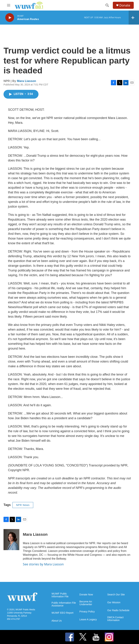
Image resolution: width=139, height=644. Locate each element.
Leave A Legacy (88, 620)
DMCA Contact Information (115, 619)
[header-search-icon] (107, 5)
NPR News (23, 505)
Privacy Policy (87, 612)
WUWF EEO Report (62, 613)
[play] (10, 18)
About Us (57, 621)
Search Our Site (116, 595)
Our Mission (114, 602)
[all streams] (134, 18)
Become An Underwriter (86, 603)
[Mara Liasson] (11, 540)
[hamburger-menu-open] (9, 5)
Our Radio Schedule (118, 610)
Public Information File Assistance (64, 604)
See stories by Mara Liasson (43, 564)
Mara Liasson (27, 81)
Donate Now (86, 595)
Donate (125, 5)
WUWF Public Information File (60, 595)
